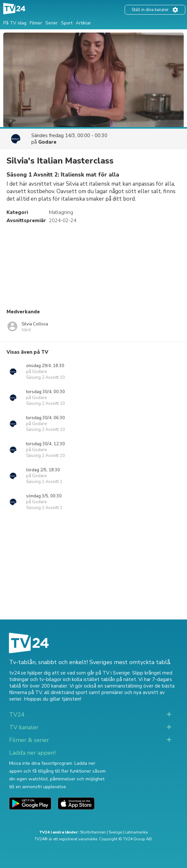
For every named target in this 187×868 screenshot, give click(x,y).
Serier (52, 23)
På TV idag (15, 23)
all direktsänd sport (66, 692)
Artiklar (83, 23)
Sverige (115, 832)
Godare (47, 142)
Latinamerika (136, 832)
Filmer (36, 23)
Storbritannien (93, 832)
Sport (67, 23)
